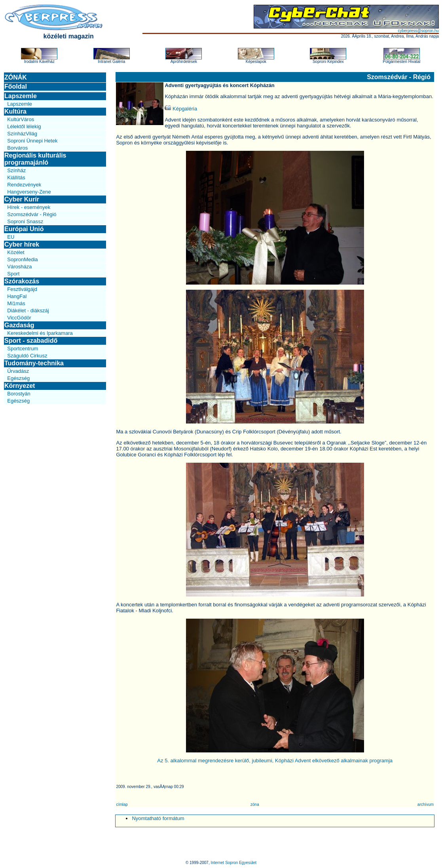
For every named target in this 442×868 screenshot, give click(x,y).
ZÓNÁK (16, 77)
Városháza (19, 267)
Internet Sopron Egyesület (233, 863)
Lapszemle (21, 96)
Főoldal (16, 86)
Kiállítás (16, 178)
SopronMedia (22, 259)
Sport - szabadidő (31, 341)
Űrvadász (18, 371)
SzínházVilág (22, 134)
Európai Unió (24, 229)
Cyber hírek (22, 244)
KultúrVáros (21, 119)
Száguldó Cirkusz (27, 356)
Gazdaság (19, 325)
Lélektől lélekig (24, 126)
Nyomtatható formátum (158, 818)
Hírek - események (29, 207)
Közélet (16, 252)
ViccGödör (19, 318)
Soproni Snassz (25, 221)
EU (11, 237)
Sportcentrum (23, 349)
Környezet (20, 386)
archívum (426, 804)
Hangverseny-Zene (29, 192)
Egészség (18, 378)
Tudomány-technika (34, 363)
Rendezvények (24, 185)
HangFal (17, 296)
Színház (16, 170)
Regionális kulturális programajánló (35, 159)
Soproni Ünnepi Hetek (32, 141)
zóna (255, 804)
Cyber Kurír (22, 199)
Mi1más (16, 303)
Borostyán (19, 394)
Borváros (17, 148)
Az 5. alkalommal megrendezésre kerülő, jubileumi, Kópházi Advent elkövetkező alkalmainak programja (275, 761)
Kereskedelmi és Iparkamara (40, 333)
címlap (122, 804)
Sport (13, 274)
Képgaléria (181, 109)
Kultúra (15, 111)
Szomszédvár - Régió (32, 214)
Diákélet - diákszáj (28, 311)
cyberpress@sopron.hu (418, 31)
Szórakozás (22, 281)
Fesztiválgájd (22, 289)
